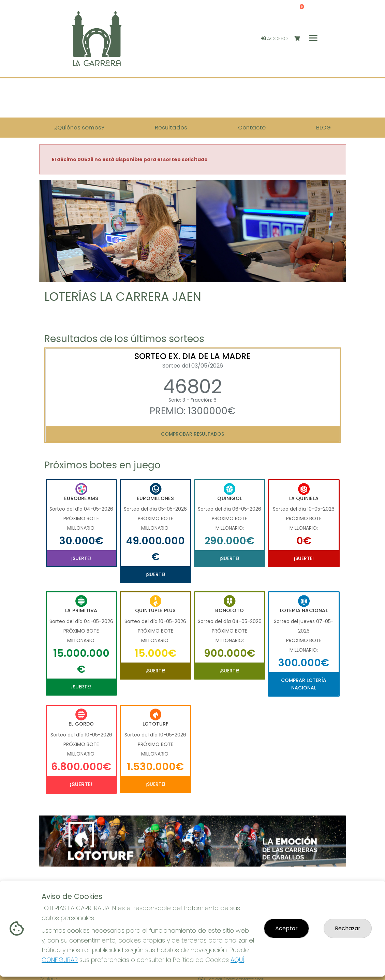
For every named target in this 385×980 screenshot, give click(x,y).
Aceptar (286, 928)
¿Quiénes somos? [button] (79, 127)
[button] (62, 239)
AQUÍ (237, 960)
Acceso (274, 38)
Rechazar (348, 928)
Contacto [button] (252, 127)
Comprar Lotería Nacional (304, 684)
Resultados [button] (171, 127)
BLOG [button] (323, 127)
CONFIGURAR (60, 960)
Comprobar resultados (193, 434)
